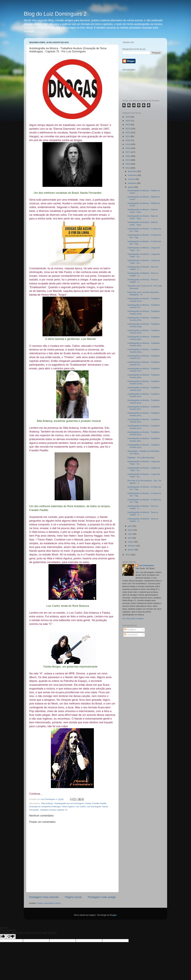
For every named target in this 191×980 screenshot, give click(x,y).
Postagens (130, 630)
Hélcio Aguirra (68, 807)
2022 (128, 132)
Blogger (113, 915)
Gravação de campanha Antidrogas (45, 807)
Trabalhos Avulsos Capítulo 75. (54, 810)
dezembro (133, 171)
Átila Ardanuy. (47, 803)
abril (130, 538)
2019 (128, 144)
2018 (128, 148)
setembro (132, 183)
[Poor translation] (11, 937)
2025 (128, 121)
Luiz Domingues (94, 807)
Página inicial (73, 897)
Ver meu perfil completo (133, 619)
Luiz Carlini (81, 807)
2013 (128, 168)
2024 (128, 125)
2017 (128, 152)
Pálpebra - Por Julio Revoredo (141, 458)
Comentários (131, 635)
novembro (133, 175)
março (131, 542)
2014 (128, 164)
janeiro (131, 550)
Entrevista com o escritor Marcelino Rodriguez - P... (143, 293)
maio (130, 534)
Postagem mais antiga (102, 897)
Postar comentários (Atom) (49, 903)
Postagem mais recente (44, 897)
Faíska (88, 803)
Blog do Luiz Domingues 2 (55, 14)
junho (131, 530)
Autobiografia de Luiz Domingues (69, 803)
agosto (131, 187)
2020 (128, 140)
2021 (128, 136)
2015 (128, 160)
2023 (128, 129)
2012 (128, 555)
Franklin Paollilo (99, 803)
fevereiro (132, 546)
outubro (132, 179)
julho (130, 526)
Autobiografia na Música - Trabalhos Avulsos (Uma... (144, 382)
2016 (128, 156)
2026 (128, 117)
